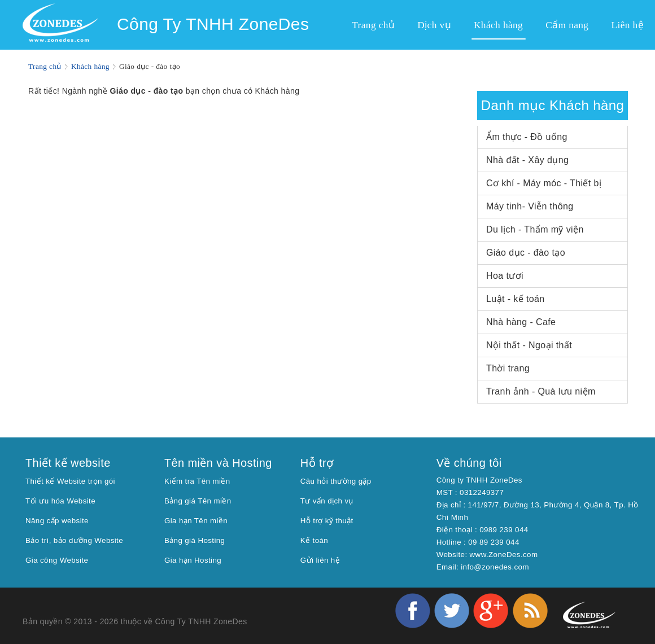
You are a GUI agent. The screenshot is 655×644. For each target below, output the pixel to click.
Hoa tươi (505, 276)
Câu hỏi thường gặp (336, 481)
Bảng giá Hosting (195, 540)
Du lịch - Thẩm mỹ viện (535, 229)
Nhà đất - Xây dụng (527, 160)
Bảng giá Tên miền (198, 501)
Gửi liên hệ (320, 560)
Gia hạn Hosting (193, 560)
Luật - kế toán (516, 299)
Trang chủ (45, 66)
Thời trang (508, 368)
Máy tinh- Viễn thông (530, 206)
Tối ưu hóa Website (60, 501)
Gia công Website (57, 560)
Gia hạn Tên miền (196, 521)
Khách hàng (90, 66)
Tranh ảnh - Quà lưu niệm (541, 391)
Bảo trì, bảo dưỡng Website (74, 540)
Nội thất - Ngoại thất (529, 345)
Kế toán (314, 540)
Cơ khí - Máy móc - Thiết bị (544, 183)
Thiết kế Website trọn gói (70, 481)
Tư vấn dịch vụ (327, 501)
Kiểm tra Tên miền (197, 481)
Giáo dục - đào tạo (526, 253)
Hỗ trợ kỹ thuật (327, 521)
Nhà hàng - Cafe (521, 322)
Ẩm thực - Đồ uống (527, 137)
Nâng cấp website (57, 521)
